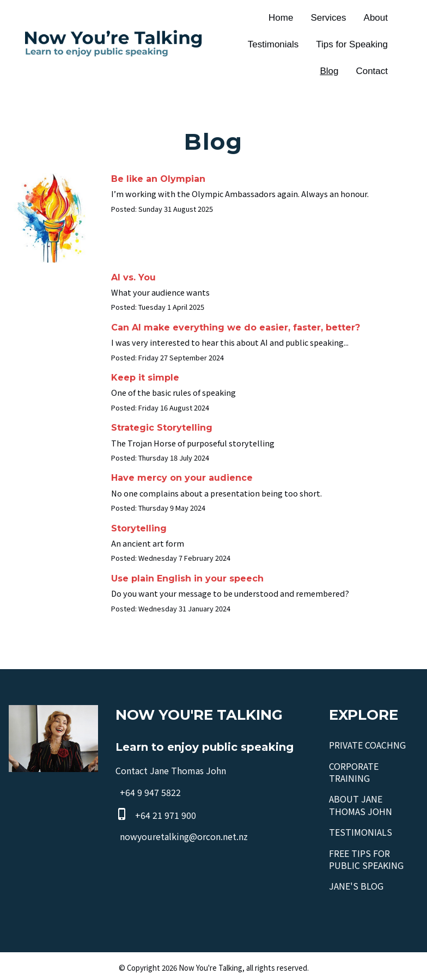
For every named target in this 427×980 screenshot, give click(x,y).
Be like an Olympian (158, 179)
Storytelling (139, 528)
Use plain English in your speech (187, 578)
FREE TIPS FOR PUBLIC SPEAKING (366, 859)
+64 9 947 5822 (150, 793)
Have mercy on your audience (182, 478)
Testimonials (273, 44)
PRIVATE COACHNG (367, 745)
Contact (372, 71)
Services (328, 18)
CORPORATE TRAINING (354, 772)
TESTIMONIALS (361, 832)
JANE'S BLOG (356, 886)
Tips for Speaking (352, 44)
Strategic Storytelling (162, 428)
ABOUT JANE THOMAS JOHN (361, 805)
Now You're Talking (211, 968)
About (376, 18)
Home (281, 18)
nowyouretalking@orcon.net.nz (184, 836)
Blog (329, 71)
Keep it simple (145, 378)
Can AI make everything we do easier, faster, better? (236, 327)
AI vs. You (133, 277)
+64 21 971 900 (166, 816)
